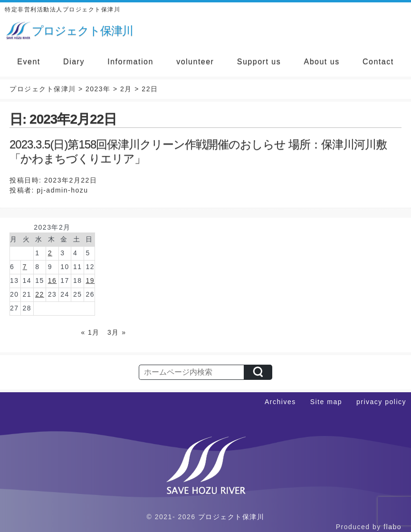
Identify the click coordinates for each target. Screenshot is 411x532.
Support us (259, 62)
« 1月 (90, 332)
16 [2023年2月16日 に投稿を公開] (53, 281)
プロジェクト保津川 (231, 517)
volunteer (195, 62)
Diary (74, 62)
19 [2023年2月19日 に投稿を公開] (90, 281)
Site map (326, 402)
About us (322, 62)
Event (29, 62)
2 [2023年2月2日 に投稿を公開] (50, 253)
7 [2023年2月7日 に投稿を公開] (25, 267)
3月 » (117, 332)
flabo (392, 527)
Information (130, 62)
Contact (378, 62)
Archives (280, 402)
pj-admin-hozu (62, 190)
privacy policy (381, 402)
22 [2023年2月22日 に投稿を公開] (40, 294)
